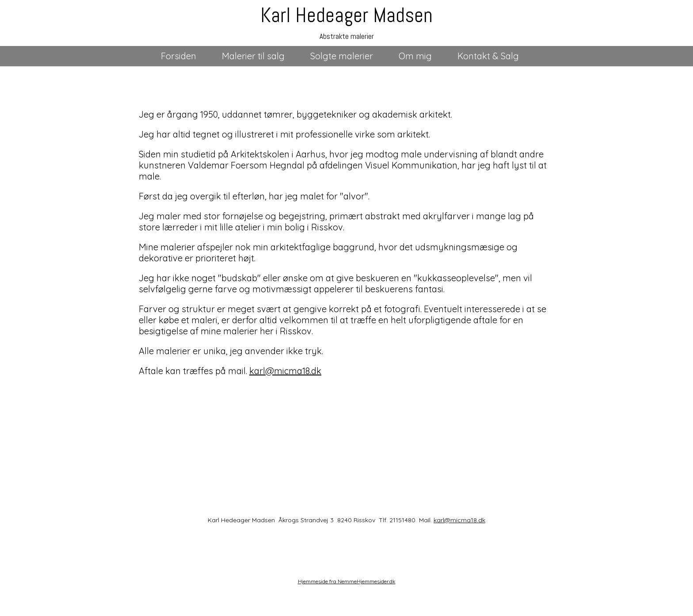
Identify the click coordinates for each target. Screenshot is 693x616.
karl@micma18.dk (285, 371)
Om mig (415, 56)
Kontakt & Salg (488, 56)
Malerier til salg (253, 56)
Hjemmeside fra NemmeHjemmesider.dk (347, 581)
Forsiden (179, 56)
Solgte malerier (342, 56)
